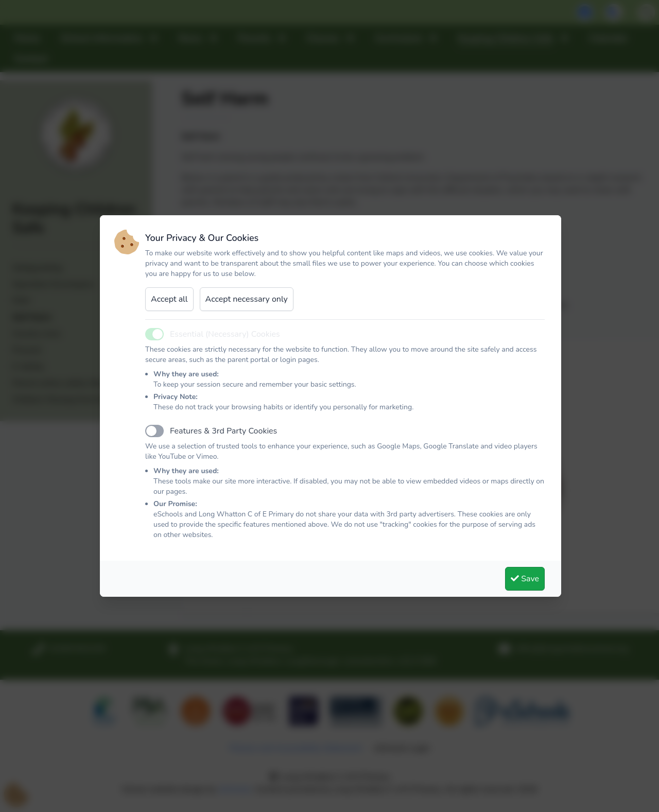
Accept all (169, 299)
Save (525, 579)
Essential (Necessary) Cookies (225, 334)
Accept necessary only (247, 299)
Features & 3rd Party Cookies (223, 431)
